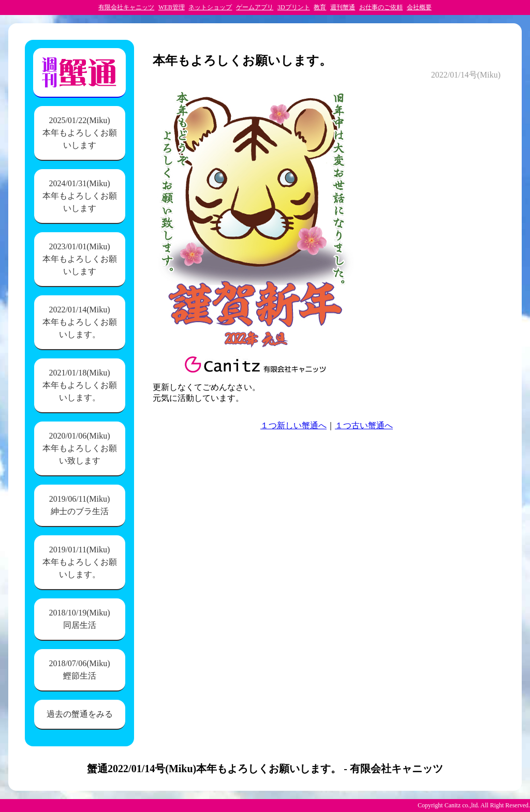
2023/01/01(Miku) (80, 260)
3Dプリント (294, 7)
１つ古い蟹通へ (364, 425)
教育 (320, 7)
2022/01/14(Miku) (80, 323)
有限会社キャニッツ (126, 7)
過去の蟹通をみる (80, 714)
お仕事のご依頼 (381, 7)
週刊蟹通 (343, 7)
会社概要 (419, 7)
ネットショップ (210, 7)
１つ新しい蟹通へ (293, 425)
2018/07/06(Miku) (80, 671)
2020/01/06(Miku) (80, 449)
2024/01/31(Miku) (80, 197)
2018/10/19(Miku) (80, 620)
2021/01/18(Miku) (80, 386)
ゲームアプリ (255, 7)
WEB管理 (172, 7)
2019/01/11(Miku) (80, 563)
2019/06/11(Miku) (80, 506)
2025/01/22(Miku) (80, 134)
